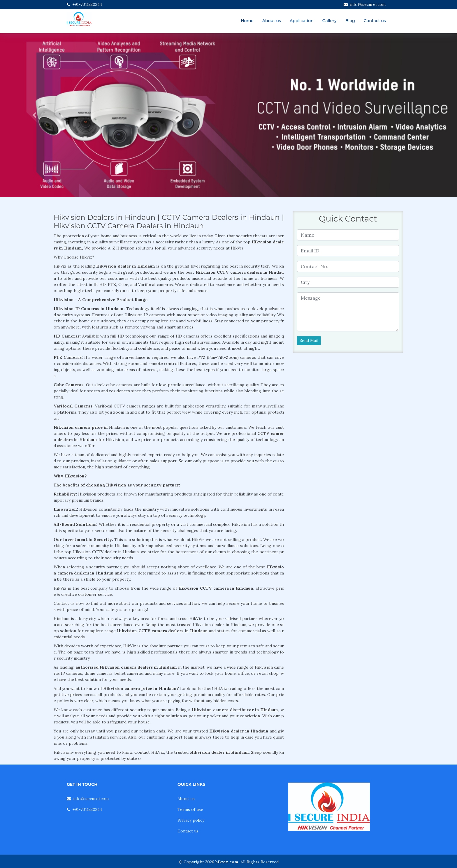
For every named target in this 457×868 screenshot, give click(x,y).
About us (272, 21)
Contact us (375, 21)
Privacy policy (191, 820)
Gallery (329, 21)
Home (247, 21)
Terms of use (190, 809)
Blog (350, 21)
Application (302, 21)
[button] (34, 115)
